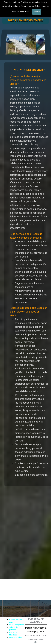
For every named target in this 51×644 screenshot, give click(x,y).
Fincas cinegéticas (17, 625)
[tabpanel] (14, 628)
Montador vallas (16, 637)
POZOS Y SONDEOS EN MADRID (25, 21)
